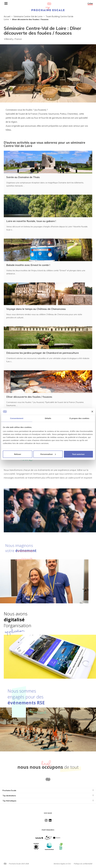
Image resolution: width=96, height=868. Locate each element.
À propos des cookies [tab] (79, 418)
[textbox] (48, 120)
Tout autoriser (78, 454)
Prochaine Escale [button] (48, 790)
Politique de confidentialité (83, 864)
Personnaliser (48, 454)
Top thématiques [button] (48, 801)
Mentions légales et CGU (62, 864)
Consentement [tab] (17, 418)
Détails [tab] (48, 418)
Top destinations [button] (48, 796)
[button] (45, 99)
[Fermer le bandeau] (92, 411)
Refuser (18, 454)
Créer (90, 3)
